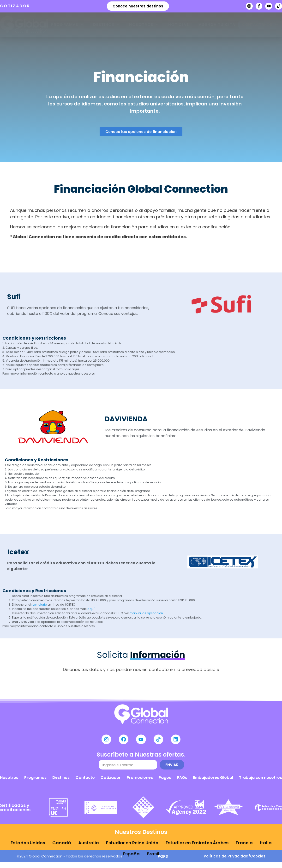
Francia (244, 843)
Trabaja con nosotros (261, 780)
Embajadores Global (213, 780)
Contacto (85, 780)
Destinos (106, 25)
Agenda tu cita (217, 25)
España (131, 849)
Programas (67, 25)
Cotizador (111, 780)
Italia (266, 843)
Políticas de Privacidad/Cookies (235, 859)
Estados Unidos (28, 843)
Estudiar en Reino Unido (132, 843)
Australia (89, 843)
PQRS (163, 859)
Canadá (62, 843)
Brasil (153, 849)
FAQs (182, 780)
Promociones (140, 780)
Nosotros (144, 25)
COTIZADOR (15, 6)
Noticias (179, 25)
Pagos (165, 780)
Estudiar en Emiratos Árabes (197, 843)
